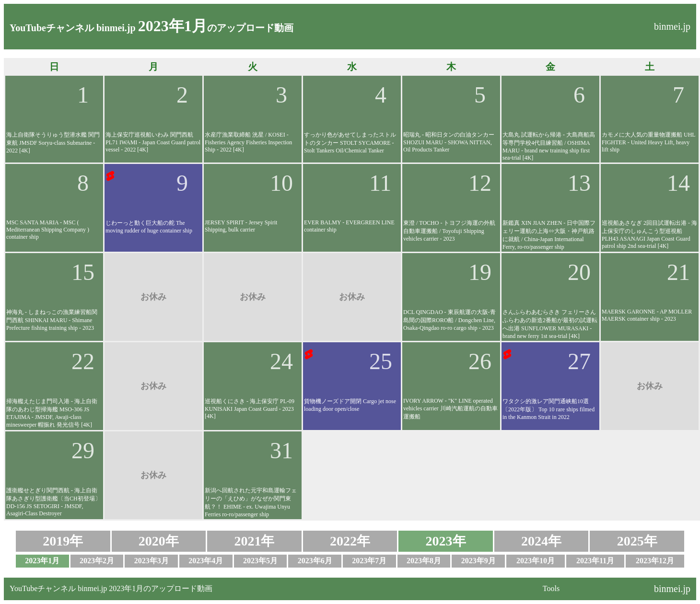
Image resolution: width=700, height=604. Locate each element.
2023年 (446, 541)
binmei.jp (672, 26)
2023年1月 (42, 561)
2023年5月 (260, 561)
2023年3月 (152, 561)
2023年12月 (655, 561)
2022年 (350, 541)
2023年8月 (424, 561)
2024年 (541, 541)
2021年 (254, 541)
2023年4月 (206, 561)
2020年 (159, 541)
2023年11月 (595, 561)
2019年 (63, 541)
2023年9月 (478, 561)
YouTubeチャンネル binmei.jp (73, 28)
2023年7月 (369, 561)
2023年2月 (97, 561)
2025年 (637, 541)
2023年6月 (315, 561)
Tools (551, 588)
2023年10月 (536, 561)
